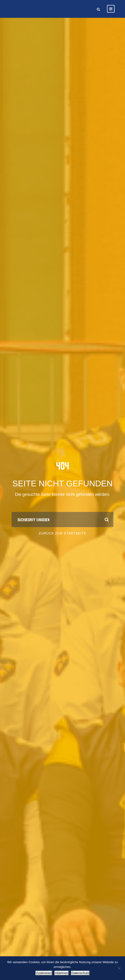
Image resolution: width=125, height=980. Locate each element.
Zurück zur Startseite (63, 533)
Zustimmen (44, 973)
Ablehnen (62, 973)
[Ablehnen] (119, 968)
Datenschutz (80, 973)
